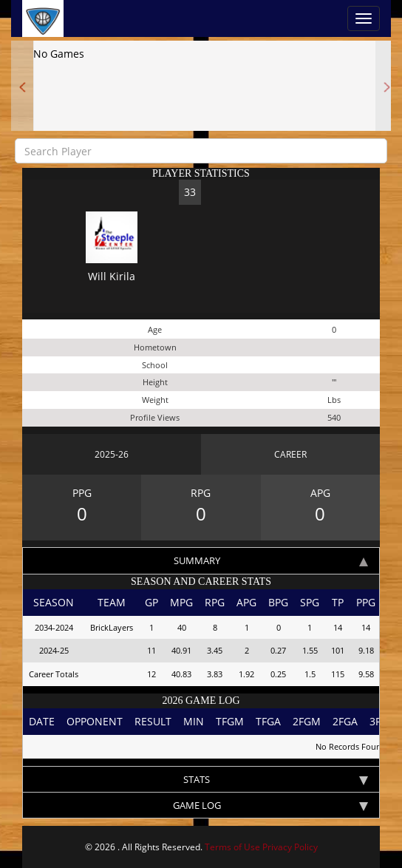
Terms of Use (232, 847)
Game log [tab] (271, 805)
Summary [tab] (271, 560)
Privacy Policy (290, 847)
